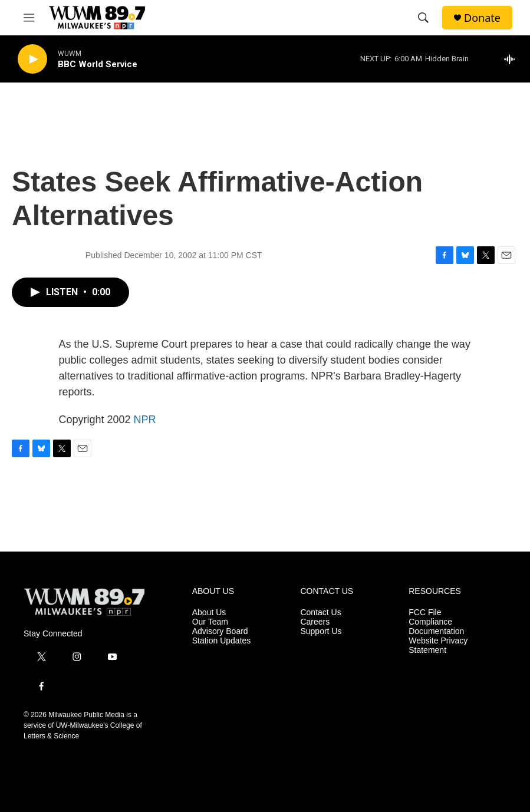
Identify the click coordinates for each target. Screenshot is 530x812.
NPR (145, 420)
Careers (315, 622)
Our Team (210, 622)
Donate (482, 18)
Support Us (321, 631)
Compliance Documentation (436, 627)
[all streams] (513, 59)
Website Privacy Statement (438, 646)
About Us (209, 613)
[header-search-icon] (423, 18)
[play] (32, 59)
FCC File (425, 613)
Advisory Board (220, 631)
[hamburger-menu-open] (29, 18)
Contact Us (320, 613)
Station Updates (222, 641)
